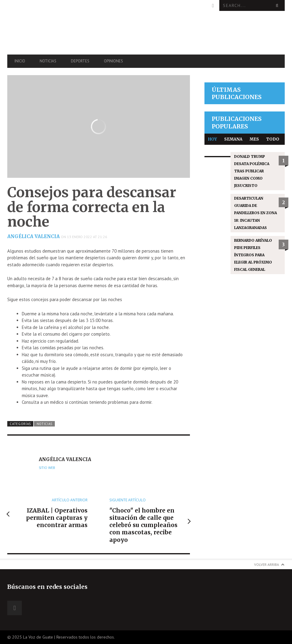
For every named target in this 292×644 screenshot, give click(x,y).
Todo (273, 139)
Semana (233, 139)
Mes (254, 139)
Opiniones (113, 61)
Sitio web (47, 468)
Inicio (20, 61)
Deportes (80, 61)
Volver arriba (267, 564)
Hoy (212, 139)
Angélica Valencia (33, 236)
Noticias (48, 61)
